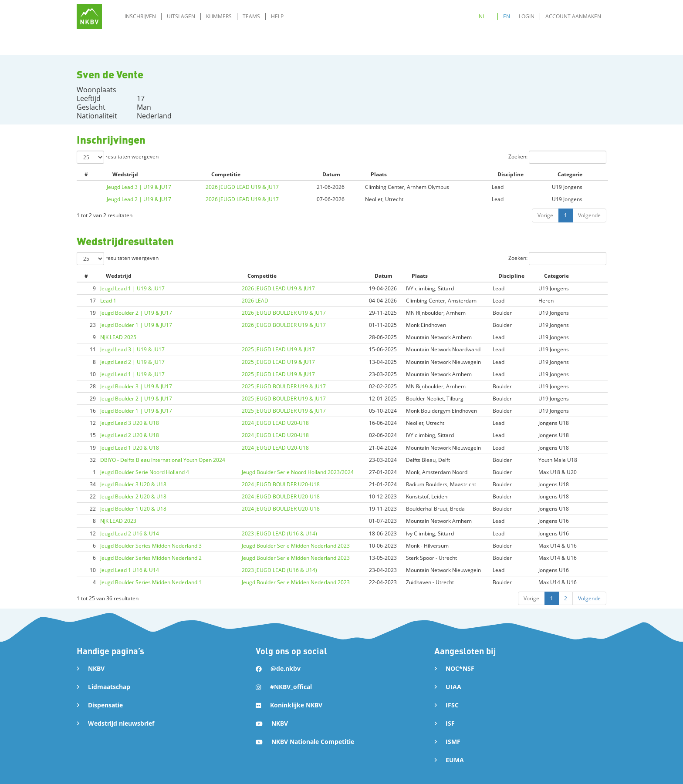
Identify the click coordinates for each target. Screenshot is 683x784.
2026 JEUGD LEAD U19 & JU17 (242, 187)
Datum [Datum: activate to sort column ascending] (331, 174)
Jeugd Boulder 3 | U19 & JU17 (136, 386)
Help (277, 16)
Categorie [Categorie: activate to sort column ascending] (570, 174)
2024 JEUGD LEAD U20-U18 (275, 423)
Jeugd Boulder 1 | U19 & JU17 (136, 325)
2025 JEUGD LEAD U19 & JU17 (278, 349)
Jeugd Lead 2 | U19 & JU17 (139, 199)
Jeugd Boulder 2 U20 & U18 (133, 496)
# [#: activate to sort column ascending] (86, 174)
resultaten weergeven (118, 157)
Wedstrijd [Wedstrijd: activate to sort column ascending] (125, 174)
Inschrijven (140, 16)
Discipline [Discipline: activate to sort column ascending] (511, 174)
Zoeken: (557, 157)
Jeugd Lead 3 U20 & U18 (130, 423)
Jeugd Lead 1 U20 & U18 (130, 448)
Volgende (589, 215)
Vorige (545, 215)
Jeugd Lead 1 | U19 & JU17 (132, 288)
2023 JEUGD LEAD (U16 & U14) (279, 533)
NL (482, 16)
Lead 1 (108, 301)
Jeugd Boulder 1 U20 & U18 (133, 509)
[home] (89, 17)
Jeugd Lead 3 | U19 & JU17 (139, 187)
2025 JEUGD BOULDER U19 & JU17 (284, 386)
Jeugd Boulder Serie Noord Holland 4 (145, 472)
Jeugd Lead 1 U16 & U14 (130, 570)
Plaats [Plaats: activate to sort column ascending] (379, 174)
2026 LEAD (255, 301)
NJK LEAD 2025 (118, 337)
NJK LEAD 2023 (118, 521)
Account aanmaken (573, 16)
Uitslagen (181, 16)
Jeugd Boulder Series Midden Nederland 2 (151, 558)
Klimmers (219, 16)
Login (527, 16)
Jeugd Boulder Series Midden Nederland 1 (151, 582)
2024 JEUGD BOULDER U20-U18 (281, 484)
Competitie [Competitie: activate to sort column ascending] (226, 174)
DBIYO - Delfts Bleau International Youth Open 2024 (163, 460)
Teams (251, 16)
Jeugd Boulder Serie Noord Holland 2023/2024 (298, 472)
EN (507, 16)
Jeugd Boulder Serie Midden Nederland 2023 (296, 546)
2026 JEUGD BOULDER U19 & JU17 (284, 313)
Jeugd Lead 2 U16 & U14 (130, 533)
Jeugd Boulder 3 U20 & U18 (133, 484)
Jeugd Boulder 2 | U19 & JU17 (136, 313)
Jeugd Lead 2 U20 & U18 (130, 435)
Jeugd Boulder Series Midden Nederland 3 (151, 546)
